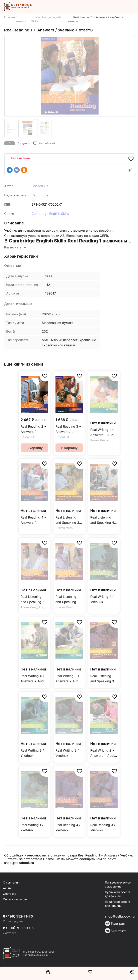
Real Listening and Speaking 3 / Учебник (103, 679)
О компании (11, 882)
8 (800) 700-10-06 (18, 928)
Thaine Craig (29, 607)
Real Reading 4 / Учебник (68, 827)
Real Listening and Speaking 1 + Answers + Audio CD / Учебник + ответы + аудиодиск (69, 600)
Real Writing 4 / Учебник (102, 599)
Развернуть (13, 247)
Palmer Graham (100, 440)
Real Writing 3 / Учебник (32, 753)
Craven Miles (64, 528)
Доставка (10, 894)
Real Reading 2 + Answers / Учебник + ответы (34, 429)
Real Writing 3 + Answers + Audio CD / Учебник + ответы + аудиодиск (68, 679)
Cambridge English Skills (50, 214)
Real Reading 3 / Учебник (103, 827)
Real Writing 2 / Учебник (67, 753)
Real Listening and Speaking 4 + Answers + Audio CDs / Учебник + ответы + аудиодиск (104, 520)
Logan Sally (47, 607)
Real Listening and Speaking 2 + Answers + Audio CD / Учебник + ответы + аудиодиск (34, 600)
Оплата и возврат (15, 899)
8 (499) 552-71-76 (18, 916)
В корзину (35, 448)
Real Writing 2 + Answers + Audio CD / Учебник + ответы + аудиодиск (103, 753)
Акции (7, 888)
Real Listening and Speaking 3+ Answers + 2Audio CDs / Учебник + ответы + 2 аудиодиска (68, 520)
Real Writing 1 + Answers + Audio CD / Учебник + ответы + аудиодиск (103, 433)
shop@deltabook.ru (120, 916)
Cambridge (40, 195)
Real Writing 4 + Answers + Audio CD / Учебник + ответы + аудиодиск (34, 679)
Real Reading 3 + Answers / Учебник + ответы (68, 429)
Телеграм (115, 924)
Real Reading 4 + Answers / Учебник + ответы (34, 520)
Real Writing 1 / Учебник (32, 827)
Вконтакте (116, 931)
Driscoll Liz (40, 186)
